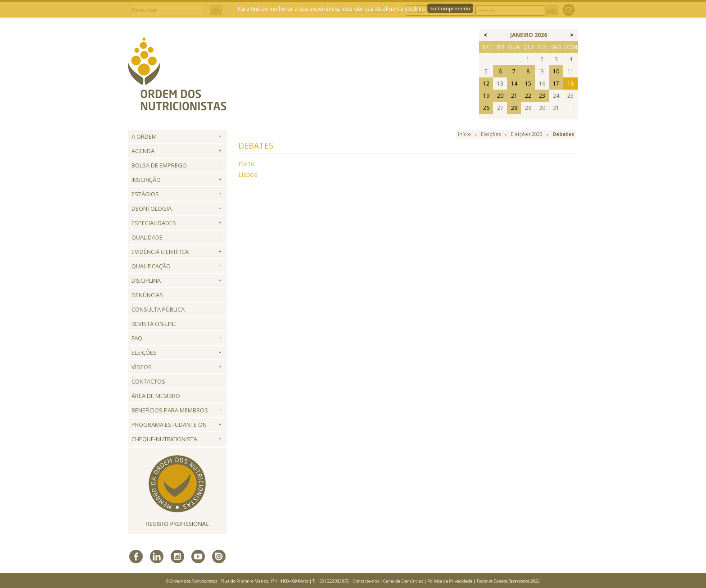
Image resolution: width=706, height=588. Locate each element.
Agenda (143, 151)
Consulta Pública (158, 309)
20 (500, 96)
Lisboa (248, 174)
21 (514, 96)
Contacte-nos (366, 581)
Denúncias (147, 295)
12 (486, 84)
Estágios (145, 194)
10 (556, 71)
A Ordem (144, 136)
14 (514, 84)
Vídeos (142, 367)
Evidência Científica (160, 252)
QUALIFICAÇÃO (151, 266)
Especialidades (154, 223)
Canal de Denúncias (403, 581)
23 (542, 96)
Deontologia (152, 208)
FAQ (137, 338)
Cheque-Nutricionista (164, 439)
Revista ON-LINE (154, 324)
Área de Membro (156, 396)
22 (528, 96)
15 (528, 84)
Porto (247, 164)
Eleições (144, 353)
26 (486, 108)
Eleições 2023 (527, 134)
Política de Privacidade (450, 581)
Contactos (148, 381)
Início (464, 134)
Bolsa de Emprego (159, 165)
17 (556, 84)
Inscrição (146, 180)
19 (486, 96)
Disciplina (146, 280)
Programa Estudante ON (169, 425)
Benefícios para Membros (170, 410)
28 (514, 108)
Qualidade (147, 237)
